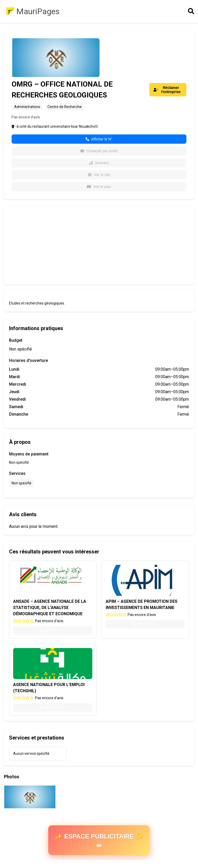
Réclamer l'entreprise (167, 90)
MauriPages (38, 11)
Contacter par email (99, 151)
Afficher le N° (99, 139)
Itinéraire (99, 163)
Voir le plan (99, 187)
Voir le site (99, 175)
